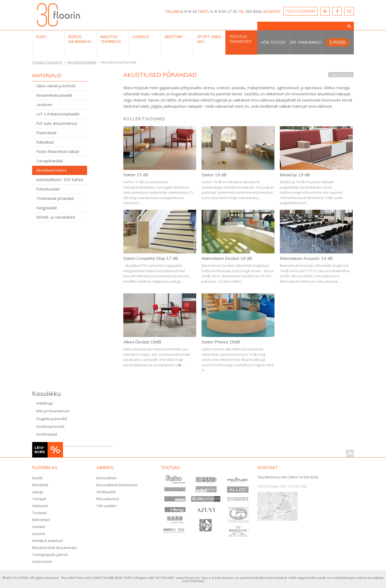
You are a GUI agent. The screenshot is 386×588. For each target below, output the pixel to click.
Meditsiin (174, 37)
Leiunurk (39, 534)
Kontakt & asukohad (47, 541)
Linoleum (44, 105)
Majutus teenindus (111, 39)
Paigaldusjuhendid (51, 419)
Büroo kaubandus (80, 39)
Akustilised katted (51, 170)
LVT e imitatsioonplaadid (58, 114)
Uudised (39, 527)
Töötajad (39, 499)
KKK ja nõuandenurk (53, 411)
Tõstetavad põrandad (55, 198)
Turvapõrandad (49, 161)
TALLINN (172, 12)
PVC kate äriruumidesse (57, 123)
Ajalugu (38, 492)
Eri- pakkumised (306, 42)
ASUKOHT (272, 12)
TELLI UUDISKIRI (300, 11)
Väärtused (40, 506)
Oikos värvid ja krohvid (56, 86)
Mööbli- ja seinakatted (56, 217)
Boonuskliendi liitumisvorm (117, 485)
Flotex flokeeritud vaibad (57, 151)
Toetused (39, 513)
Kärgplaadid (46, 208)
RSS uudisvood (108, 499)
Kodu (41, 37)
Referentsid (41, 520)
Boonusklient (106, 478)
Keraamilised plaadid (54, 95)
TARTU (204, 12)
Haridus (141, 37)
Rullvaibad (45, 142)
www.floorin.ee (188, 578)
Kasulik (37, 478)
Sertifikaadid (47, 434)
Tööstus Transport (241, 39)
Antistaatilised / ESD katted (60, 180)
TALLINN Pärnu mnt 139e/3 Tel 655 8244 (288, 477)
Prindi (347, 75)
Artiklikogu (45, 403)
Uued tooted (42, 562)
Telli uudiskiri (106, 506)
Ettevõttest (40, 485)
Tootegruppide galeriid (50, 555)
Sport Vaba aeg (209, 39)
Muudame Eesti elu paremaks (54, 548)
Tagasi (335, 75)
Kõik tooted (273, 42)
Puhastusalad (48, 189)
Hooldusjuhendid (50, 426)
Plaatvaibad (46, 133)
